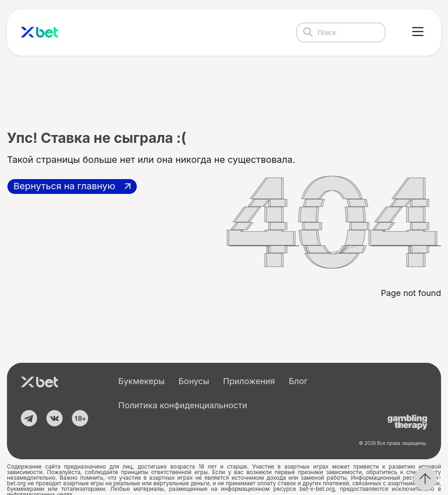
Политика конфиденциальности (183, 405)
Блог (298, 381)
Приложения (249, 381)
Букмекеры (141, 381)
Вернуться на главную (64, 186)
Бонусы (194, 381)
